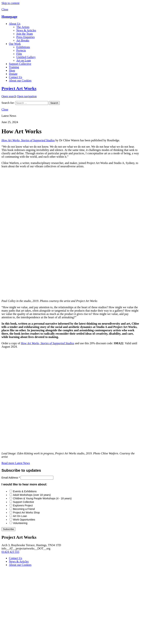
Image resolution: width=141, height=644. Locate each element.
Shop (12, 70)
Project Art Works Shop (26, 513)
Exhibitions (23, 47)
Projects (21, 50)
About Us (15, 24)
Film (19, 54)
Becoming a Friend (24, 509)
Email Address (11, 478)
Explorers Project (23, 505)
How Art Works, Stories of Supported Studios (28, 140)
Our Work (15, 44)
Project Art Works (19, 88)
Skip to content (10, 3)
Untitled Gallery (26, 57)
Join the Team (25, 34)
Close (5, 9)
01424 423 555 (10, 552)
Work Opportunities (24, 520)
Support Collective (20, 64)
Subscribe (8, 529)
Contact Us (16, 77)
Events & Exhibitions (25, 491)
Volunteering (20, 523)
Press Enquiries (25, 37)
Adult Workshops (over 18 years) (32, 495)
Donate (13, 74)
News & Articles (26, 30)
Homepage (9, 17)
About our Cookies (20, 80)
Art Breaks (23, 40)
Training (14, 67)
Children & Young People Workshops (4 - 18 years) (42, 498)
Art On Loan (20, 516)
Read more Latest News (16, 463)
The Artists (23, 27)
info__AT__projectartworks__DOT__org (26, 548)
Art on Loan (24, 60)
